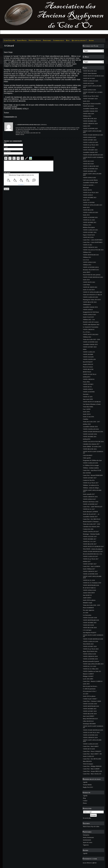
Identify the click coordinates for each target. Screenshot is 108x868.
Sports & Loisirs (88, 842)
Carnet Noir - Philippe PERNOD (92, 766)
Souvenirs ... (86, 394)
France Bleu (86, 382)
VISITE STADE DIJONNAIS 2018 (93, 639)
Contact (85, 801)
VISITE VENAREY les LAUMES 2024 (93, 93)
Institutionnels (87, 840)
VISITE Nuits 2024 (88, 114)
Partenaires (47, 40)
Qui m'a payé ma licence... (90, 686)
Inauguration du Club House (91, 312)
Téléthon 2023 (87, 225)
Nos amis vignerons (89, 610)
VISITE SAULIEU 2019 (90, 704)
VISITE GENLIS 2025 (89, 137)
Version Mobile (87, 785)
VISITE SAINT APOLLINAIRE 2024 (92, 87)
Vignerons (86, 845)
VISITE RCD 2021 (88, 237)
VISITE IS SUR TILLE (90, 374)
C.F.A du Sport (87, 630)
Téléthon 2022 (87, 337)
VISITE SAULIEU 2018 (90, 618)
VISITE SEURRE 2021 (90, 222)
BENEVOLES (87, 372)
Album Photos (22, 40)
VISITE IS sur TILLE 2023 (91, 192)
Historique (86, 187)
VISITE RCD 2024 (88, 83)
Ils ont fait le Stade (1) (89, 588)
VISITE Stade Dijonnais (90, 73)
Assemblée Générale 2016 (90, 427)
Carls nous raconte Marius (90, 180)
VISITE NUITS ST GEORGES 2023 (93, 76)
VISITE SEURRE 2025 (90, 171)
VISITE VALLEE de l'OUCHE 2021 (93, 250)
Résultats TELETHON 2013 (91, 270)
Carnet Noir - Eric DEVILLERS (92, 759)
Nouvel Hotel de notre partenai (92, 275)
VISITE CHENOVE (89, 329)
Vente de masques (88, 764)
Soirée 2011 (86, 200)
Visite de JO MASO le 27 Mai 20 (92, 295)
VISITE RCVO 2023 (89, 78)
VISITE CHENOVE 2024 (90, 123)
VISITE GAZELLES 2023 (90, 212)
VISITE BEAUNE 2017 (90, 544)
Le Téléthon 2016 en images (91, 465)
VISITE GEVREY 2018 (90, 646)
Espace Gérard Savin (89, 235)
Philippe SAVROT (88, 676)
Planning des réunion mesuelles (92, 104)
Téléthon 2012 (87, 252)
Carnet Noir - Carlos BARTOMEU (93, 240)
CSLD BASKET (88, 455)
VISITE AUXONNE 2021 (90, 217)
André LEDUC (87, 598)
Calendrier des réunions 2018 (91, 527)
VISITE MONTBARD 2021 (91, 255)
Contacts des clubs (88, 529)
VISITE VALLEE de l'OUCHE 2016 (93, 442)
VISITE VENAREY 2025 (90, 150)
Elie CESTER (87, 473)
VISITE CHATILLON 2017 (91, 532)
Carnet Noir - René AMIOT (91, 746)
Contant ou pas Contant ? (90, 699)
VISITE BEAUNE (88, 210)
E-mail (6, 147)
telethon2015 (87, 377)
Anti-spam (7, 172)
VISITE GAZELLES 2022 (90, 297)
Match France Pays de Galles (91, 826)
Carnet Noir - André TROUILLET (93, 507)
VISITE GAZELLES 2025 (90, 142)
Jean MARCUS (87, 595)
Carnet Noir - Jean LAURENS (92, 566)
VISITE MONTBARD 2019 (91, 706)
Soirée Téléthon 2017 (89, 569)
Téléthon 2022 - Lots (89, 319)
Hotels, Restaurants (88, 837)
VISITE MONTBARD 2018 (91, 585)
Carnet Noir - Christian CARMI (92, 701)
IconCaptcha (21, 185)
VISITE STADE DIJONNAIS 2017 (93, 551)
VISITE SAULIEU (88, 357)
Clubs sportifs (87, 458)
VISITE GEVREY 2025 (90, 140)
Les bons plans (87, 615)
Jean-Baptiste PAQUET (90, 633)
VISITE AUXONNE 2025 (90, 128)
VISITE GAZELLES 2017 (90, 556)
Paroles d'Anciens (35, 40)
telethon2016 (87, 439)
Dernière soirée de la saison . (91, 322)
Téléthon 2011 (87, 257)
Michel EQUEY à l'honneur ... (91, 522)
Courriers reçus (59, 40)
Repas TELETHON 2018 (90, 651)
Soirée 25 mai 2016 (88, 417)
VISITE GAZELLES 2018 (90, 641)
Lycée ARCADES (88, 679)
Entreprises (86, 835)
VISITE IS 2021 (88, 245)
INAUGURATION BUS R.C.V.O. (93, 554)
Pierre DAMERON (88, 608)
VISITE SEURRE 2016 (90, 437)
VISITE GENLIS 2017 (89, 499)
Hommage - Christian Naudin (91, 534)
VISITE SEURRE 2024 (90, 121)
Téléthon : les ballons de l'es (91, 485)
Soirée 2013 (86, 215)
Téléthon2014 (87, 305)
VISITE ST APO (88, 397)
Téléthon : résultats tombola (91, 468)
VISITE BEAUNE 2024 (90, 119)
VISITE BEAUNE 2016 (90, 449)
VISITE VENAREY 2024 (90, 99)
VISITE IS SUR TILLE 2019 (91, 732)
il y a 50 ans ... (87, 332)
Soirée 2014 (86, 280)
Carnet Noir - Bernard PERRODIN (93, 475)
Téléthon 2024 (87, 116)
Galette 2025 (87, 126)
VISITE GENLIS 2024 (89, 90)
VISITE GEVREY (88, 384)
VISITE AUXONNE (89, 202)
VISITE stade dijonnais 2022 (91, 324)
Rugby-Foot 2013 (88, 787)
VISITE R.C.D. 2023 (89, 220)
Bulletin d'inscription (89, 227)
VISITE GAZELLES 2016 (90, 463)
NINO (85, 349)
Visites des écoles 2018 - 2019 (91, 605)
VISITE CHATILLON (89, 359)
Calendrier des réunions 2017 (91, 444)
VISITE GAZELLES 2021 (90, 230)
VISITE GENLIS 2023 (89, 315)
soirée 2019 (86, 684)
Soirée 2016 (86, 412)
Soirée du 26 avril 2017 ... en (91, 514)
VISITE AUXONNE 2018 (90, 574)
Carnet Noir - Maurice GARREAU (93, 681)
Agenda (91, 40)
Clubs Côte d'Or (9, 40)
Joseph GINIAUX (88, 364)
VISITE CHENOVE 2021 (90, 247)
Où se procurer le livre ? (90, 691)
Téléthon (86, 823)
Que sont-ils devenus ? (79, 40)
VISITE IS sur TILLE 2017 (91, 483)
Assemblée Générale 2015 (90, 344)
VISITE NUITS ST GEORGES (92, 402)
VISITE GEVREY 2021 (90, 232)
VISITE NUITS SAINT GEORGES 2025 (93, 158)
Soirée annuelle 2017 (89, 494)
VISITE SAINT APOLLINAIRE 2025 (92, 132)
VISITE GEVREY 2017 (90, 478)
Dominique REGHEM (89, 724)
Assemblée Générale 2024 (90, 109)
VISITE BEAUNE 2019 (90, 714)
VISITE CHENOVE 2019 (90, 737)
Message (6, 155)
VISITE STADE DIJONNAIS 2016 (93, 432)
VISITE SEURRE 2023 (90, 197)
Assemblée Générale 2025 (90, 152)
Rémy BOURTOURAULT (90, 719)
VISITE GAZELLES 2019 (90, 744)
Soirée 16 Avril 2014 (89, 290)
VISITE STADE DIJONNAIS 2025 (93, 135)
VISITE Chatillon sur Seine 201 (92, 671)
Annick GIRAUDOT (89, 593)
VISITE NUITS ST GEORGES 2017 (93, 546)
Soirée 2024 (86, 101)
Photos (85, 803)
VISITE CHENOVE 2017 (90, 571)
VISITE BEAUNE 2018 (90, 628)
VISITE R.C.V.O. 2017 (89, 541)
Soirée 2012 (86, 207)
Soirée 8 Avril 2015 (88, 317)
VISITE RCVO (87, 387)
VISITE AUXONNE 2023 (90, 342)
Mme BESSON (87, 761)
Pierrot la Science (88, 367)
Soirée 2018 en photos (89, 600)
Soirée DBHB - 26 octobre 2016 (92, 447)
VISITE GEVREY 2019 (90, 711)
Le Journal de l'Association (91, 327)
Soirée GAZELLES (88, 756)
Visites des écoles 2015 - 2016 (91, 339)
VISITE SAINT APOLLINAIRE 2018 (92, 577)
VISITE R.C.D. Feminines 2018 (92, 583)
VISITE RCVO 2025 (89, 147)
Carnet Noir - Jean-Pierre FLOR (92, 470)
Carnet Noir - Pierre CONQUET (92, 751)
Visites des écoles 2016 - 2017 (91, 422)
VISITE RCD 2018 (88, 625)
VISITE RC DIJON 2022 (90, 287)
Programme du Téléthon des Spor (92, 460)
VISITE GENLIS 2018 (89, 590)
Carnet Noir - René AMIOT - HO (92, 754)
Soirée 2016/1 (87, 414)
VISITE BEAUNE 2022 (90, 302)
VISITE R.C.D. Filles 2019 (91, 669)
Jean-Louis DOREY (89, 716)
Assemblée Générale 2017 (90, 517)
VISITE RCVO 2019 (89, 749)
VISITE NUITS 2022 (89, 282)
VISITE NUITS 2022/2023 (91, 334)
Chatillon (86, 419)
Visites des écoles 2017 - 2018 (91, 524)
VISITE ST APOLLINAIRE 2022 (93, 292)
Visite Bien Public (88, 407)
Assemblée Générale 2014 (90, 307)
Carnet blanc (87, 285)
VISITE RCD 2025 (88, 161)
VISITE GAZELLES (89, 352)
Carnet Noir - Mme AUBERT (91, 769)
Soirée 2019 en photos (89, 696)
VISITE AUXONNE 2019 (90, 659)
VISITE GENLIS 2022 (89, 262)
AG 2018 (86, 613)
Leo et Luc (86, 260)
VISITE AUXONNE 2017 (90, 504)
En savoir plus (87, 818)
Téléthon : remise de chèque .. (91, 488)
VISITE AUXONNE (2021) (91, 267)
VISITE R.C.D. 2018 (89, 580)
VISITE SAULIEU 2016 (90, 434)
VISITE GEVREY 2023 (90, 347)
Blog (68, 40)
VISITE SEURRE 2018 (90, 623)
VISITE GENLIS (88, 195)
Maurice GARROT (88, 674)
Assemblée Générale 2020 (90, 183)
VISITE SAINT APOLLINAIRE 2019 (92, 741)
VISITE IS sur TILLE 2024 (91, 96)
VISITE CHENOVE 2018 (90, 656)
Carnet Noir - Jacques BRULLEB (92, 771)
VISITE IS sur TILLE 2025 (91, 145)
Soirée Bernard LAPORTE (90, 512)
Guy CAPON (87, 409)
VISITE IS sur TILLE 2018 (91, 649)
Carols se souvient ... (89, 185)
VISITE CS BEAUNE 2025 (91, 166)
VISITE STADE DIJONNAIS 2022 (93, 277)
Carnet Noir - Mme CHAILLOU (92, 774)
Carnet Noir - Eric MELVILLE (92, 519)
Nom (5, 143)
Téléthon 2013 (87, 265)
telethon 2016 (87, 424)
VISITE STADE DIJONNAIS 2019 (93, 730)
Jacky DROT (87, 272)
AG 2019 (86, 694)
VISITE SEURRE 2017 (90, 539)
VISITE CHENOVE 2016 (90, 497)
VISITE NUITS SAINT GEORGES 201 (93, 452)
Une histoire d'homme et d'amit (92, 404)
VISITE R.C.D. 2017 (89, 509)
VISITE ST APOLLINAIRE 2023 (93, 205)
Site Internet (7, 151)
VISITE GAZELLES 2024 (90, 81)
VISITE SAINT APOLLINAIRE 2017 (92, 491)
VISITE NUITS (87, 190)
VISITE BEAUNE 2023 (90, 71)
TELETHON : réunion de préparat (93, 549)
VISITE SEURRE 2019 (90, 709)
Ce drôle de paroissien (89, 689)
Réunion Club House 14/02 (91, 502)
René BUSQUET (88, 362)
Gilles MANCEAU (88, 721)
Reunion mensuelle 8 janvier (91, 661)
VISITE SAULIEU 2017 (90, 536)
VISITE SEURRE (88, 354)
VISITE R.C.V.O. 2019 (89, 666)
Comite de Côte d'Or (89, 480)
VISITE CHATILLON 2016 (91, 429)
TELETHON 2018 (88, 644)
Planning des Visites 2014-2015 (92, 300)
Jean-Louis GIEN (88, 399)
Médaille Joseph (88, 603)
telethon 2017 (87, 561)
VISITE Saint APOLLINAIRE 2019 (93, 664)
